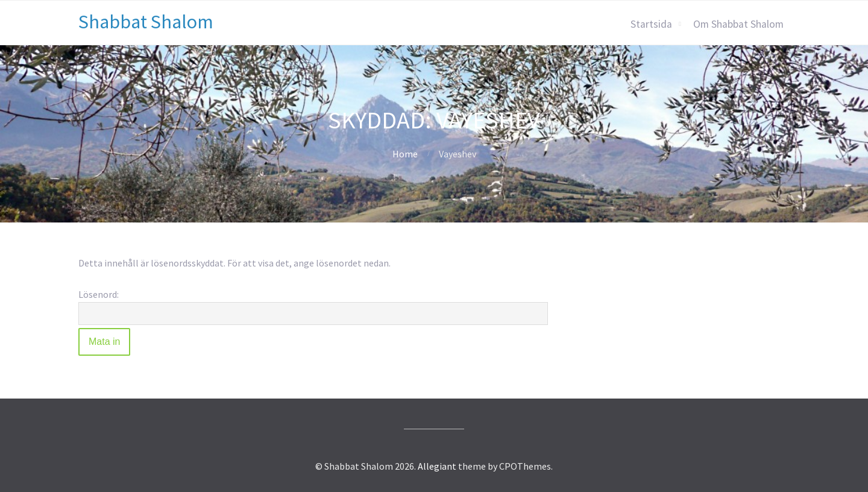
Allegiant (437, 466)
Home (405, 154)
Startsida (651, 24)
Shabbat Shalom (146, 22)
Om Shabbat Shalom (738, 24)
